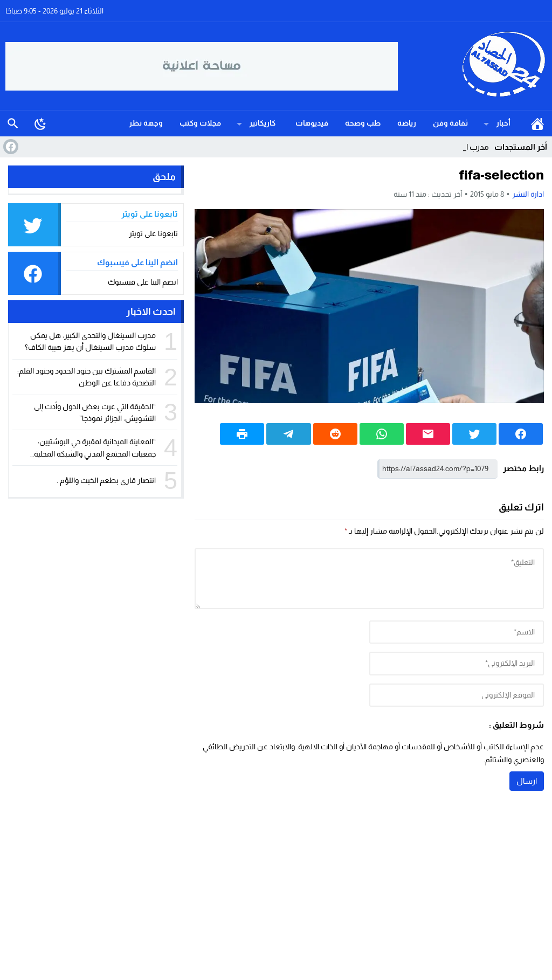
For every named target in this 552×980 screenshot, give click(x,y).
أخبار (503, 123)
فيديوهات (312, 123)
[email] (457, 664)
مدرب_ (478, 147)
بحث (13, 123)
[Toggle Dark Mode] (40, 123)
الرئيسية (537, 123)
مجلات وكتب (200, 123)
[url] (457, 695)
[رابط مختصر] (437, 469)
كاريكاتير (262, 123)
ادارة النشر (528, 194)
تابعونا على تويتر (153, 233)
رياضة (407, 123)
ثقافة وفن (450, 123)
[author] (457, 632)
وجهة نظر (146, 123)
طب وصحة (363, 123)
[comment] (369, 578)
